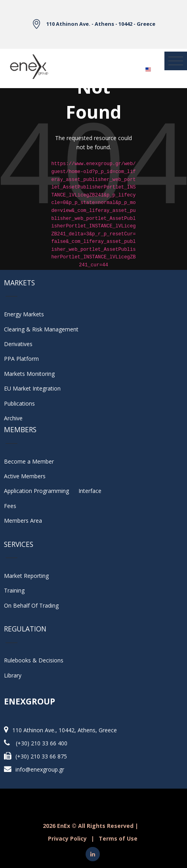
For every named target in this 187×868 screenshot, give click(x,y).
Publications (19, 403)
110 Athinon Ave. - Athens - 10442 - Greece (101, 24)
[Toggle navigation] (176, 61)
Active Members (25, 476)
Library (13, 675)
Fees (10, 506)
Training (14, 590)
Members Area (23, 521)
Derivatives (18, 344)
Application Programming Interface (53, 491)
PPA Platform (21, 359)
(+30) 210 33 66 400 (42, 743)
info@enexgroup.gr (40, 769)
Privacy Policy (67, 838)
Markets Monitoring (29, 374)
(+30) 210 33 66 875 (41, 756)
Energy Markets (24, 314)
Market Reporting (26, 576)
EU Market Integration (32, 388)
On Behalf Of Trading (31, 605)
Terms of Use (118, 838)
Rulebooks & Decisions (34, 660)
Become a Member (29, 461)
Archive (13, 418)
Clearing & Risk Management (41, 329)
